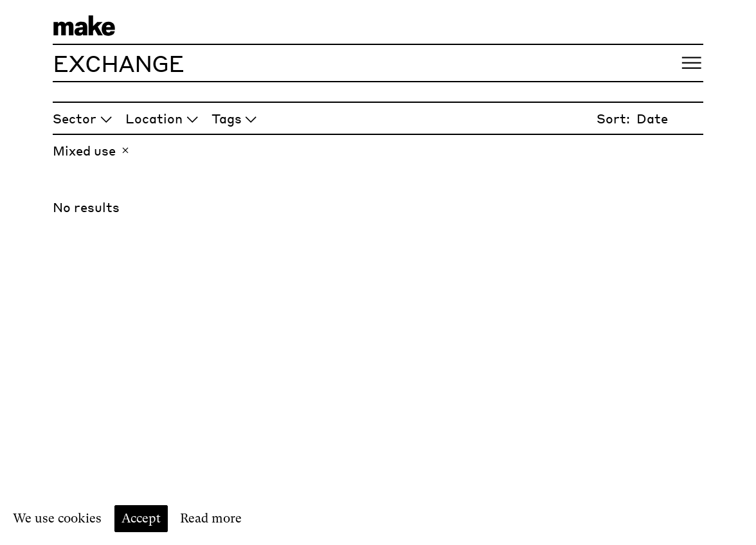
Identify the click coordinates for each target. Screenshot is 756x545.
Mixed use (92, 150)
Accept (141, 518)
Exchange (118, 63)
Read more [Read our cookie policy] (211, 518)
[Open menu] (691, 63)
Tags (235, 118)
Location (162, 118)
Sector (83, 118)
